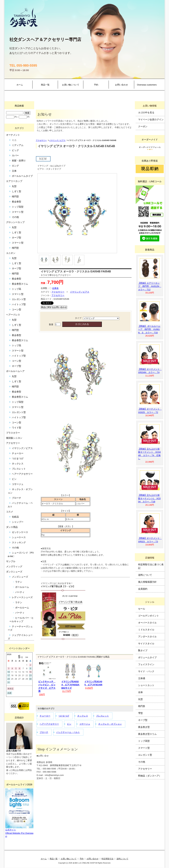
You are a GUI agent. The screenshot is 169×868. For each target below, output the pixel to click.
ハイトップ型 (19, 304)
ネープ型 (17, 238)
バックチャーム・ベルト (68, 732)
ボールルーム (22, 587)
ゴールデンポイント (149, 616)
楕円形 (142, 706)
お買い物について (71, 85)
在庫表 (55, 288)
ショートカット (146, 685)
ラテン (19, 582)
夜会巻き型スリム (147, 734)
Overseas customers (147, 85)
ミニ (14, 140)
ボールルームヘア (15, 371)
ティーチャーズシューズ (20, 628)
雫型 (140, 713)
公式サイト (11, 830)
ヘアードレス (13, 315)
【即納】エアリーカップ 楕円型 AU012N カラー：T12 (150, 286)
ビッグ (15, 150)
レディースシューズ (22, 597)
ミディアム (18, 145)
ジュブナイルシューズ (20, 637)
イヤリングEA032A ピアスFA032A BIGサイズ (71, 685)
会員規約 (143, 589)
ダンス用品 (12, 527)
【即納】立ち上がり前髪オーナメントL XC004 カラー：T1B (149, 498)
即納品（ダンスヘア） (150, 776)
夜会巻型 (17, 202)
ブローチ (44, 732)
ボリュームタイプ (147, 657)
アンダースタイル (147, 637)
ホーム (20, 85)
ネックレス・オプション (110, 724)
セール (142, 609)
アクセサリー (41, 140)
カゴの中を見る (146, 112)
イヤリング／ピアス (57, 140)
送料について (145, 575)
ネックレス (83, 716)
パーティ (20, 592)
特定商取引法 (107, 859)
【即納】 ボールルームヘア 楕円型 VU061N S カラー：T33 (149, 329)
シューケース (19, 537)
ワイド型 (17, 428)
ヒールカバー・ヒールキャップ (22, 620)
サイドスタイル (146, 644)
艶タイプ (143, 650)
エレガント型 (19, 299)
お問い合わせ (121, 85)
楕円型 (15, 196)
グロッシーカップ (15, 222)
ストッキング (19, 542)
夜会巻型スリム (20, 284)
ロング (15, 166)
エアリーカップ (14, 181)
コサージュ (85, 724)
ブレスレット (102, 716)
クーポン (143, 126)
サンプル (11, 561)
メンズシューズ (20, 577)
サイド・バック (146, 671)
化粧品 (15, 517)
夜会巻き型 (144, 727)
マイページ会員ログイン (151, 119)
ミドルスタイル (146, 630)
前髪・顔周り (19, 161)
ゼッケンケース (20, 532)
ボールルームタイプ (22, 176)
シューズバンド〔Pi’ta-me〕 (21, 554)
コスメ (10, 512)
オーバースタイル (147, 623)
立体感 (142, 678)
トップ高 (17, 289)
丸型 (14, 186)
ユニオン (11, 253)
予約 (96, 85)
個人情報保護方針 (147, 582)
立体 (14, 171)
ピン (69, 724)
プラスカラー (13, 433)
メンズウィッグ (14, 566)
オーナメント (13, 135)
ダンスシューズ (14, 572)
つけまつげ (64, 716)
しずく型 (17, 191)
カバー (15, 155)
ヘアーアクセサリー (49, 724)
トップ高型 (18, 207)
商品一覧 (45, 85)
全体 (140, 692)
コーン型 (17, 309)
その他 (15, 217)
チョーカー (45, 716)
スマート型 (18, 212)
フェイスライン (146, 664)
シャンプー (18, 522)
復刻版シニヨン (14, 438)
